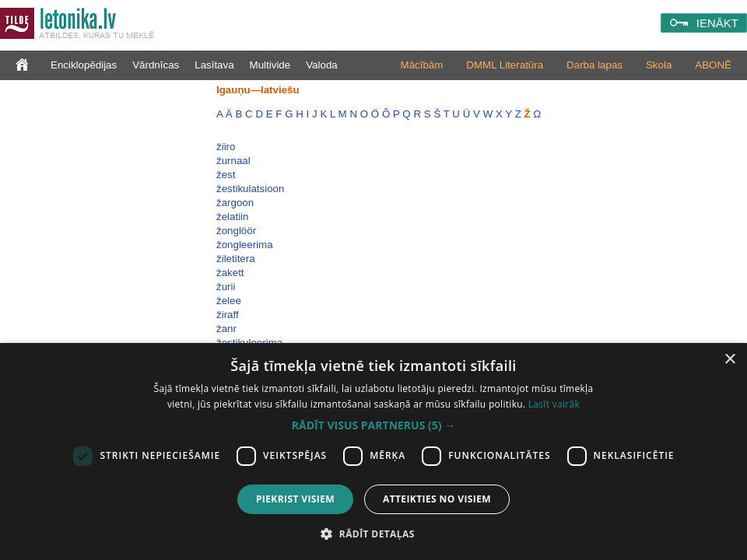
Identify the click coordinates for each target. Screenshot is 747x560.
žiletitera (236, 259)
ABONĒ (713, 65)
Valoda (322, 65)
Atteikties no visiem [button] (437, 499)
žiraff (228, 315)
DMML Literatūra (505, 65)
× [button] (729, 360)
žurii (226, 287)
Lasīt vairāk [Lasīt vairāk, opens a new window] (554, 404)
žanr (226, 329)
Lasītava (214, 65)
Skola (659, 65)
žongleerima (245, 245)
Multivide (270, 65)
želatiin (233, 217)
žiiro (226, 147)
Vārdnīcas (156, 65)
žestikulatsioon (250, 189)
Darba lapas (594, 65)
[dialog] (373, 451)
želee (229, 301)
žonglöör (236, 231)
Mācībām (422, 65)
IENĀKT (717, 23)
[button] (373, 425)
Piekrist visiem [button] (295, 499)
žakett (230, 273)
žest (226, 175)
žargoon (235, 203)
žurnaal (233, 161)
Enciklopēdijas (84, 65)
